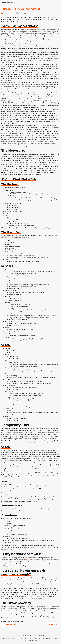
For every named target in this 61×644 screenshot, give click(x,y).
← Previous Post (8, 625)
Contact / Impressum (39, 636)
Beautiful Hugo (49, 638)
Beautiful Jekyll (32, 640)
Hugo (4, 638)
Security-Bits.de (8, 2)
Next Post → (54, 625)
